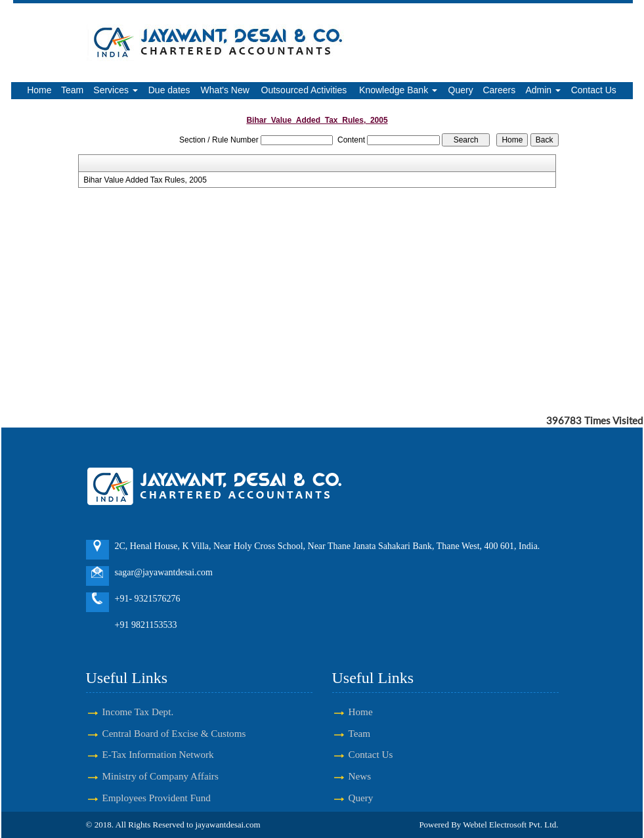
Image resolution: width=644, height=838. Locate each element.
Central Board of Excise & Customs (174, 733)
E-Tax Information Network (158, 754)
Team (72, 90)
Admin (543, 90)
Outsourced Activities (304, 90)
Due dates (169, 90)
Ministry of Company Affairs (161, 776)
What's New (225, 90)
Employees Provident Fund (157, 798)
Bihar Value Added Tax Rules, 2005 (145, 180)
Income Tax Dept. (138, 712)
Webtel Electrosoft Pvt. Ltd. (510, 825)
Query (461, 90)
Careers (499, 90)
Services (116, 90)
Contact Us (594, 90)
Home (39, 90)
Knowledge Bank (398, 90)
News (360, 776)
